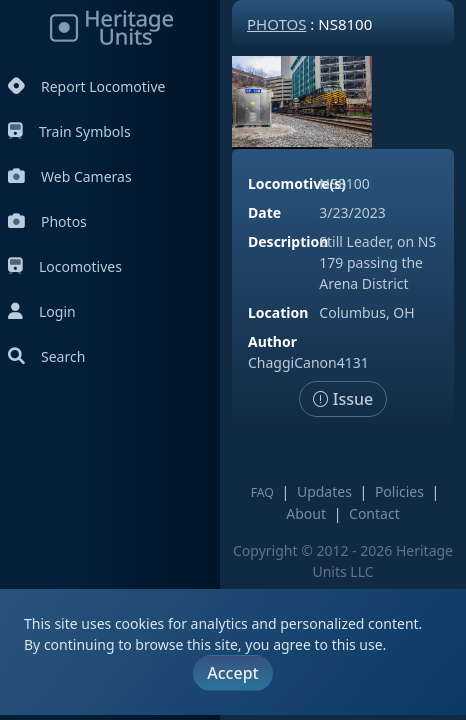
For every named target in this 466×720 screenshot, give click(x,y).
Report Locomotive (86, 86)
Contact (374, 513)
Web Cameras (70, 176)
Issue (343, 399)
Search (46, 356)
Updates (324, 491)
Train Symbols (69, 131)
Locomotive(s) (297, 183)
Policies (399, 491)
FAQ (262, 492)
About (306, 513)
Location (278, 312)
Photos (47, 221)
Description (288, 241)
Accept (232, 673)
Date (264, 212)
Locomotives (65, 266)
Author (272, 341)
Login (42, 311)
